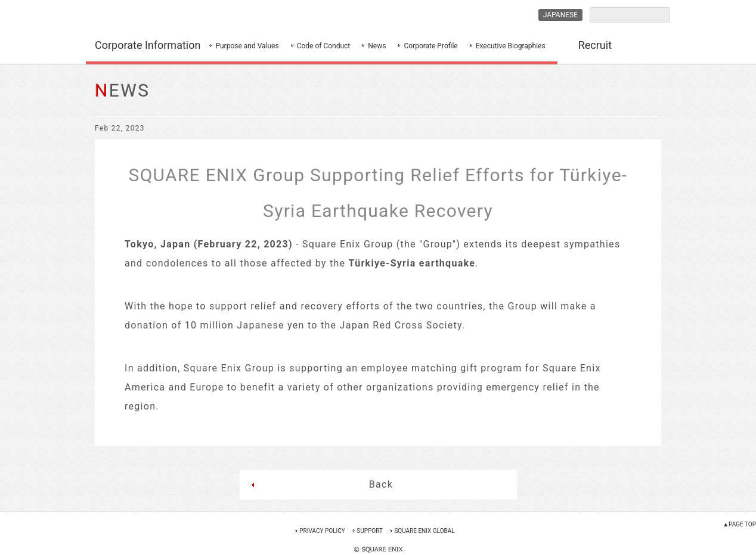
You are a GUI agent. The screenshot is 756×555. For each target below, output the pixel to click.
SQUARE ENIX (148, 15)
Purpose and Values (247, 46)
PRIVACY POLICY (322, 531)
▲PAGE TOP (739, 524)
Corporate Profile (430, 46)
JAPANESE (560, 15)
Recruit (595, 45)
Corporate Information (148, 45)
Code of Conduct (324, 46)
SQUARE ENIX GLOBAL (424, 531)
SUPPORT (370, 531)
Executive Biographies (511, 46)
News (377, 46)
